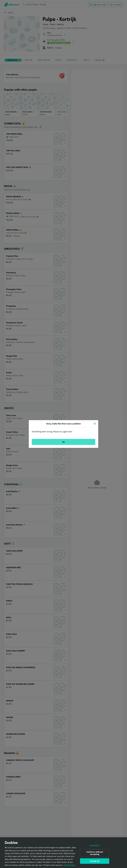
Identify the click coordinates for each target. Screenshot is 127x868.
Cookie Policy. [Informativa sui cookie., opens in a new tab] (70, 866)
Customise (95, 846)
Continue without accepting (95, 854)
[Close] (95, 424)
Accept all (95, 862)
